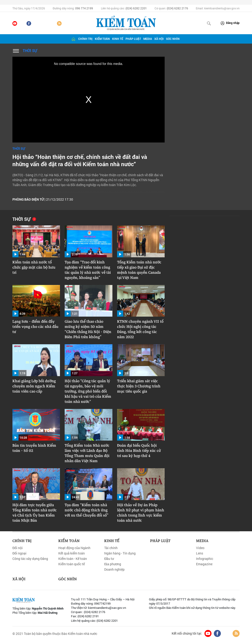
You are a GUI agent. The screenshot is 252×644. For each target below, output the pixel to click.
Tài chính (111, 548)
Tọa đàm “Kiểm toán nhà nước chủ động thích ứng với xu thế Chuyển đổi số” (87, 510)
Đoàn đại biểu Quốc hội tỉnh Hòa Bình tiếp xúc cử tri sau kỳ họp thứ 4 (139, 451)
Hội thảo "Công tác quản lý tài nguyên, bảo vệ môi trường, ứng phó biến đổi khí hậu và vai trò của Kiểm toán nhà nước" (88, 391)
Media (148, 39)
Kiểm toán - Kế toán (73, 559)
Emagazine (204, 564)
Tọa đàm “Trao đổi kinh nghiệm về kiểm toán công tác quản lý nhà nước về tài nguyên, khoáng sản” (88, 270)
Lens (200, 553)
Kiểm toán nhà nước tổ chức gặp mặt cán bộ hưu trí (34, 267)
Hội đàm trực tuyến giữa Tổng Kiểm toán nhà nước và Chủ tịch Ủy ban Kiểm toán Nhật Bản (35, 513)
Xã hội (159, 39)
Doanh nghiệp (114, 569)
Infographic (205, 559)
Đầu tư (109, 559)
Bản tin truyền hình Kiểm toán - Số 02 (34, 448)
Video (200, 548)
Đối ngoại (19, 553)
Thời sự (30, 51)
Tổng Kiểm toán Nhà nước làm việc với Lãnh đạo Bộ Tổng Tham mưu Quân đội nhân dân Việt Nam (87, 453)
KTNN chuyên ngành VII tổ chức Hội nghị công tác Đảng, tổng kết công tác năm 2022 (140, 329)
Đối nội (18, 548)
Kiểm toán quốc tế (72, 564)
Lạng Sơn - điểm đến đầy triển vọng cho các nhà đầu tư (35, 327)
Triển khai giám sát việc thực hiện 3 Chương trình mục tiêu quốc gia (139, 386)
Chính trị (85, 39)
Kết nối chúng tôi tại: (187, 633)
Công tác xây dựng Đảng (30, 559)
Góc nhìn (173, 39)
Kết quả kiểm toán (72, 553)
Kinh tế (118, 39)
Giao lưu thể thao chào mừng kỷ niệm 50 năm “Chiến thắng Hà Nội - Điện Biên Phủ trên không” (88, 329)
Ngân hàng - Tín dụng (120, 553)
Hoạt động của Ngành (74, 548)
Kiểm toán (102, 39)
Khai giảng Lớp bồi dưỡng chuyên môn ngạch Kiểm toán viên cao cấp (34, 386)
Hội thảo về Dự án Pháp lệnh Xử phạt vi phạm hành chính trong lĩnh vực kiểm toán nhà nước (141, 513)
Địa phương (113, 564)
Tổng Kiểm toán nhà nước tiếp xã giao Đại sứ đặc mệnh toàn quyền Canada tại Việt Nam (139, 270)
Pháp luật (133, 39)
